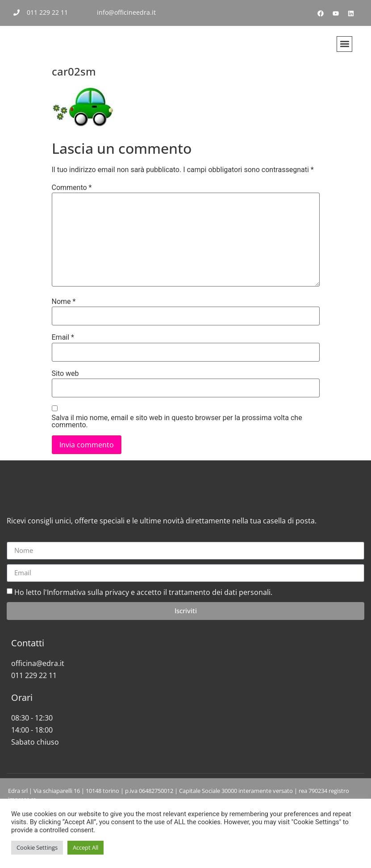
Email (63, 337)
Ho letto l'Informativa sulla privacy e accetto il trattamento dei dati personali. (143, 631)
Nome (64, 302)
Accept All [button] (85, 847)
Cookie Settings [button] (37, 847)
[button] (344, 44)
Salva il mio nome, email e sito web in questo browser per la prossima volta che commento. (177, 421)
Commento (72, 188)
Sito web (65, 374)
